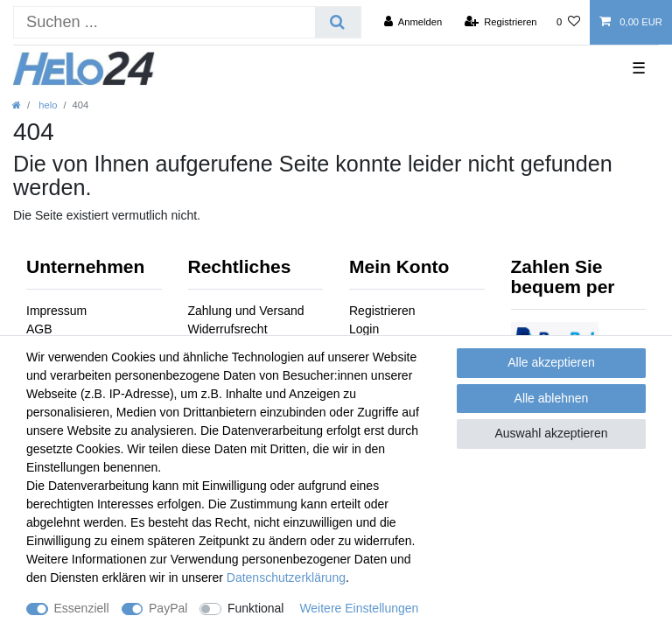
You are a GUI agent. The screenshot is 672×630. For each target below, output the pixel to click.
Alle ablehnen (552, 398)
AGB (39, 329)
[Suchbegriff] (164, 22)
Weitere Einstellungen (359, 608)
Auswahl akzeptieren (551, 433)
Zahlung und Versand (246, 311)
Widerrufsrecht (228, 329)
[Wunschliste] (568, 22)
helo (46, 105)
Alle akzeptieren (551, 362)
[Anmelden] (413, 22)
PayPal (168, 608)
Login (364, 329)
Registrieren (382, 311)
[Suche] (337, 22)
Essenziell (82, 608)
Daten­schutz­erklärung (286, 577)
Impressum (56, 311)
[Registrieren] (500, 22)
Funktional (256, 608)
